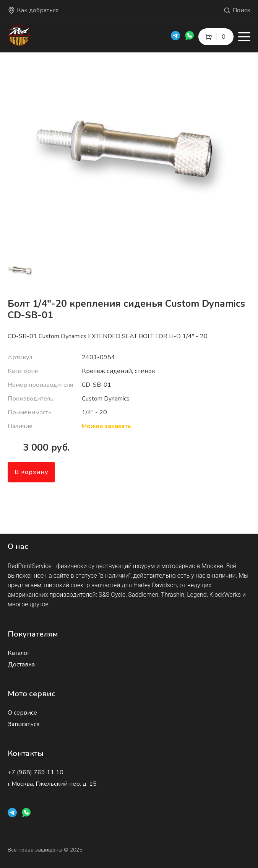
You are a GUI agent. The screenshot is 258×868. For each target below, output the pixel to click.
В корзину (31, 472)
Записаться (24, 724)
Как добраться (33, 10)
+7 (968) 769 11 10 (36, 772)
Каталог (19, 653)
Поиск (237, 10)
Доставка (21, 664)
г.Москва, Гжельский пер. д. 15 (52, 784)
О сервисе (22, 713)
